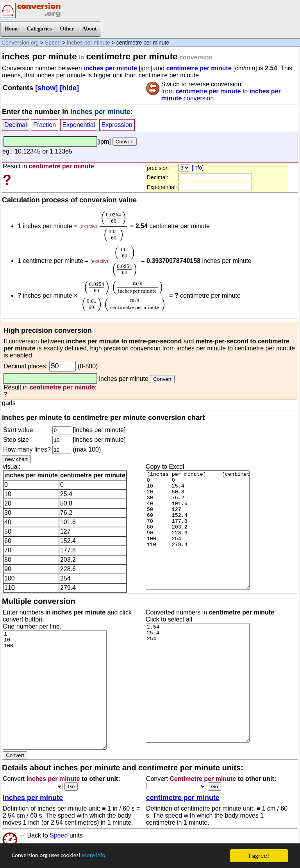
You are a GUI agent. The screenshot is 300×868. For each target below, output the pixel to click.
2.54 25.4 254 (198, 683)
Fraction (45, 125)
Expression (117, 125)
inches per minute (88, 43)
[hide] (69, 88)
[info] (198, 168)
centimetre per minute (199, 68)
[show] (46, 88)
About (89, 29)
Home (12, 29)
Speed (53, 43)
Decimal (16, 125)
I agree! (259, 856)
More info (104, 856)
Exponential (79, 125)
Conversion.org (20, 43)
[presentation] (114, 226)
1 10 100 (55, 690)
